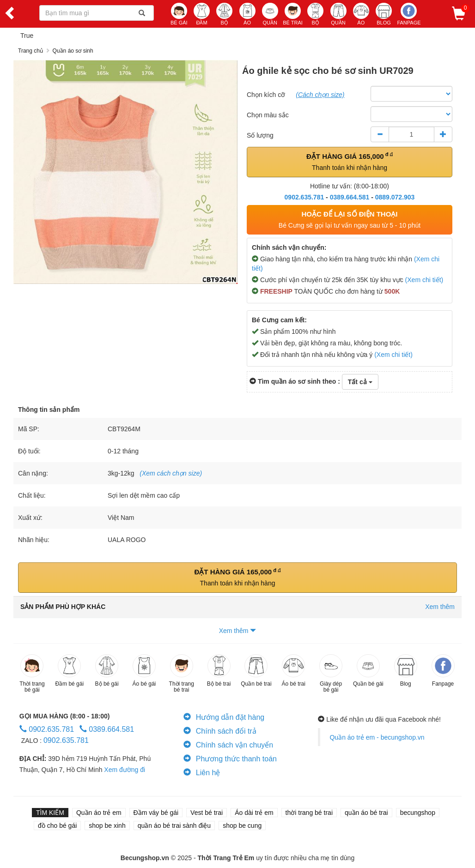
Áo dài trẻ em (254, 813)
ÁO (247, 14)
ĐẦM (202, 14)
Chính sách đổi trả (220, 731)
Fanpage (409, 14)
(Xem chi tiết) (424, 280)
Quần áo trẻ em (99, 813)
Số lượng (260, 135)
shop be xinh (107, 826)
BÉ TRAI (293, 14)
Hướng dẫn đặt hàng (224, 717)
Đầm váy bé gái (156, 813)
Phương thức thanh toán (230, 759)
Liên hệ (202, 773)
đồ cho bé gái (57, 826)
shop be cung (242, 826)
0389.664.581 (350, 197)
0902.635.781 (304, 197)
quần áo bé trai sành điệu (174, 826)
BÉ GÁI (179, 14)
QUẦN (270, 14)
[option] (125, 172)
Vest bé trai (207, 813)
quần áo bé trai (366, 813)
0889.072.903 (395, 197)
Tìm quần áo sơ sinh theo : (295, 381)
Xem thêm (238, 631)
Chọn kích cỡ (266, 95)
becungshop (418, 813)
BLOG (384, 14)
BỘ (224, 14)
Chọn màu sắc (268, 115)
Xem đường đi (125, 770)
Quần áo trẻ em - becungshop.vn (377, 737)
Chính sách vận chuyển (228, 745)
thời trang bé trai (309, 813)
